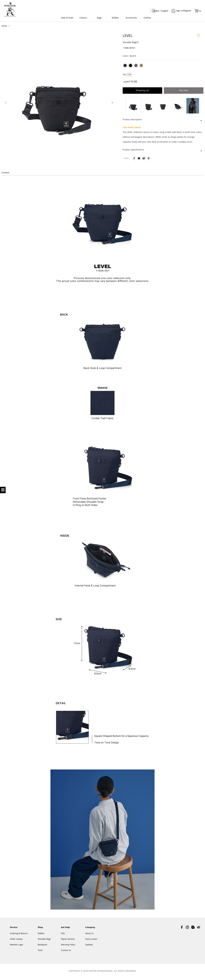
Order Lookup (16, 941)
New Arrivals (67, 18)
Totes (40, 952)
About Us (89, 935)
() (200, 11)
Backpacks (43, 946)
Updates (89, 946)
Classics (83, 18)
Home (4, 27)
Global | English (160, 11)
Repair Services (68, 941)
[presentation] (6, 103)
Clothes (147, 18)
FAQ (63, 935)
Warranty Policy (68, 946)
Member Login (16, 946)
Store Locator (91, 941)
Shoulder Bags (44, 941)
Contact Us (66, 952)
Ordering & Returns (19, 935)
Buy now (184, 91)
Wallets (115, 18)
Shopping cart (142, 91)
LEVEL (128, 37)
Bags (99, 18)
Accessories (131, 18)
